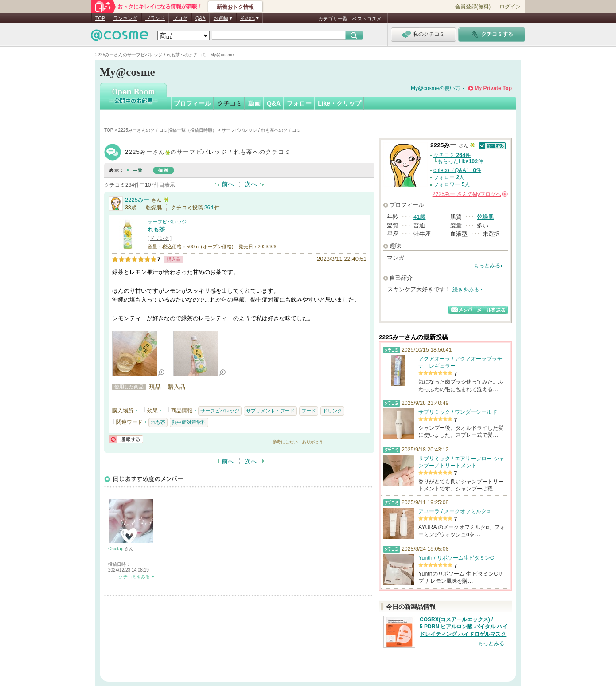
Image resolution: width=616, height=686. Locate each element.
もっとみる (487, 266)
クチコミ (230, 103)
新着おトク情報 (235, 7)
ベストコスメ (367, 19)
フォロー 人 (449, 177)
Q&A (201, 18)
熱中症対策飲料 (189, 422)
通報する (126, 439)
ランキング (125, 18)
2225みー (137, 200)
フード (309, 411)
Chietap (116, 549)
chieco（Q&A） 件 (457, 170)
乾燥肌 (485, 217)
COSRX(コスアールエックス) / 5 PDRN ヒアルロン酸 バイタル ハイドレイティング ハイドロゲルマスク (464, 627)
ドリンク (160, 238)
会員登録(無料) (473, 7)
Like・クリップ (339, 103)
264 (209, 208)
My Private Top (493, 88)
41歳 (419, 217)
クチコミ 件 (452, 155)
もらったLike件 (460, 161)
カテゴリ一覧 (333, 19)
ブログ (180, 18)
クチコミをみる (134, 577)
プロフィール (192, 103)
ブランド (155, 18)
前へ (228, 184)
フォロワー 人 (452, 184)
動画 (254, 103)
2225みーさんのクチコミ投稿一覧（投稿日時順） (168, 130)
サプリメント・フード (270, 411)
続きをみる (466, 290)
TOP (100, 18)
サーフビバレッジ (167, 222)
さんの (470, 194)
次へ (251, 184)
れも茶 (156, 229)
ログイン (510, 7)
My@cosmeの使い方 (436, 88)
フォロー (299, 103)
